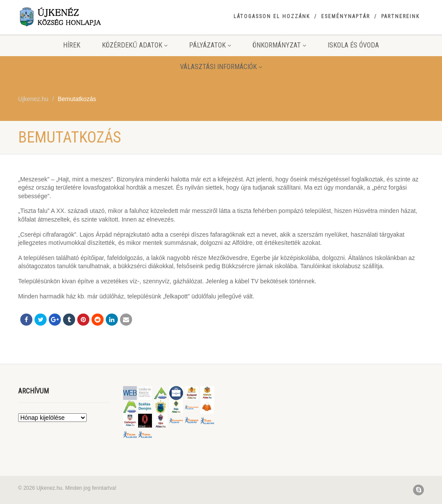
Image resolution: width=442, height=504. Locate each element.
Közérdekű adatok (135, 45)
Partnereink (400, 16)
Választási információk (221, 67)
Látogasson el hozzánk (272, 16)
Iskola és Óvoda (353, 45)
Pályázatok (210, 45)
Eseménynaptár (346, 16)
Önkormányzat (279, 45)
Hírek (72, 45)
